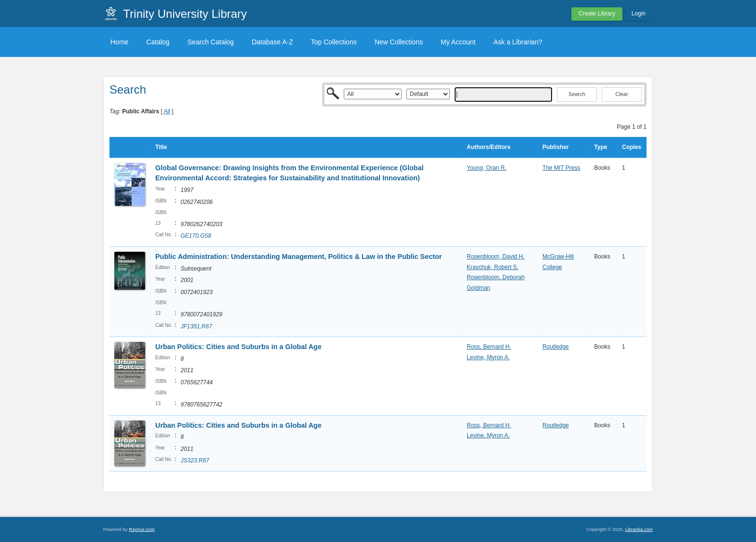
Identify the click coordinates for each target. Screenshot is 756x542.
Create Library (597, 14)
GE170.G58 (196, 236)
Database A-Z (272, 42)
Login (639, 14)
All (167, 111)
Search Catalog (211, 42)
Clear (621, 94)
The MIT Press (561, 168)
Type (601, 147)
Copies (632, 147)
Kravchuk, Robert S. (493, 267)
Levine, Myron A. (488, 357)
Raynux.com (142, 529)
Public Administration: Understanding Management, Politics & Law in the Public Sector (298, 257)
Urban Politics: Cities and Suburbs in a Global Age (238, 347)
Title (161, 147)
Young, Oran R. (486, 168)
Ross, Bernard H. (489, 347)
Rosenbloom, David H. (496, 257)
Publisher (556, 147)
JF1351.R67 (196, 326)
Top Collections (334, 42)
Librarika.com (639, 529)
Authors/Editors (489, 147)
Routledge (556, 347)
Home (119, 42)
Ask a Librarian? (518, 42)
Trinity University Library (185, 14)
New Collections (399, 42)
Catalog (158, 42)
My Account (458, 42)
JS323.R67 (195, 461)
